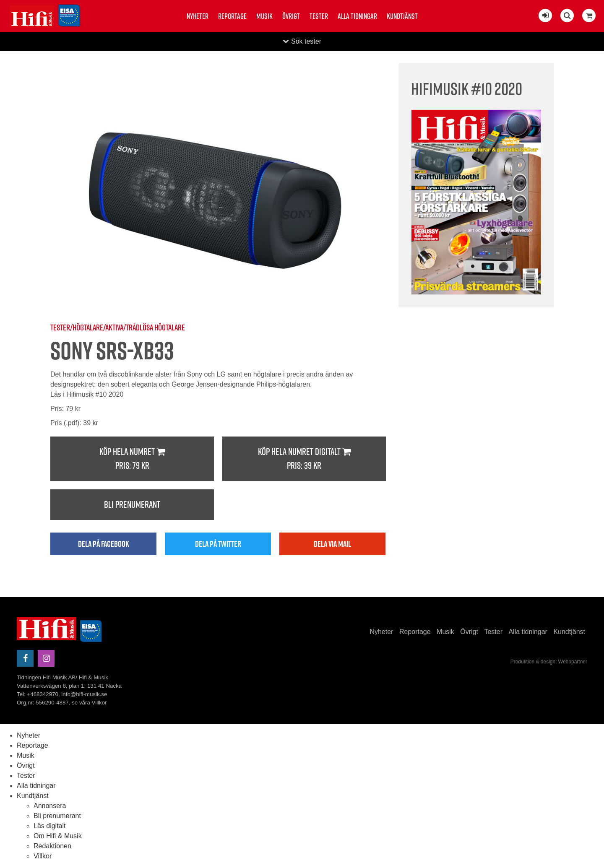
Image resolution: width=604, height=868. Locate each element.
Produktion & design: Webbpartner (549, 662)
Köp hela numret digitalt (304, 459)
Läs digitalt (50, 826)
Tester (319, 16)
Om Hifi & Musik (58, 836)
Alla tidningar (357, 16)
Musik (264, 16)
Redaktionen (52, 846)
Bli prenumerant (132, 504)
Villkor (99, 703)
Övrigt (291, 16)
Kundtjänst (402, 16)
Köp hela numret (132, 459)
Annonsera (50, 806)
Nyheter (198, 16)
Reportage (232, 16)
